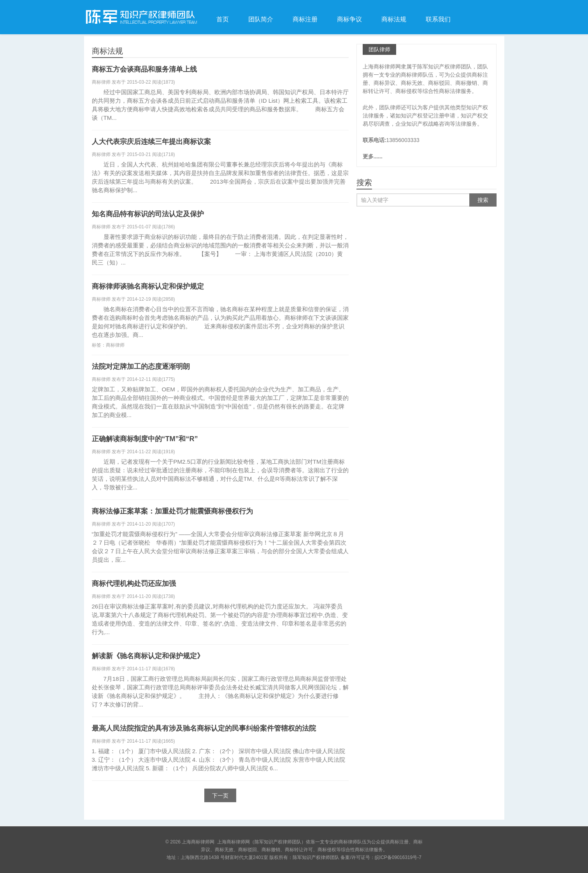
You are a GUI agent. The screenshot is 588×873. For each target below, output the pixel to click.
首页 (223, 19)
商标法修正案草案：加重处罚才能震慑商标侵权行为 (172, 511)
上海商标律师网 (140, 17)
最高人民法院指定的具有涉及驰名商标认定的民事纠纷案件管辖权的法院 (204, 728)
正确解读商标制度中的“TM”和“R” (145, 439)
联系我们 (438, 19)
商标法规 (394, 19)
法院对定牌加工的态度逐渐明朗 (141, 366)
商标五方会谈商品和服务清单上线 (144, 69)
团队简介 (261, 19)
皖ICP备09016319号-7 (398, 857)
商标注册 (305, 19)
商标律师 (115, 345)
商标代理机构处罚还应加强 (134, 584)
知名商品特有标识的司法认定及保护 (148, 214)
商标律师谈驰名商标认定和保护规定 (148, 286)
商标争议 (349, 19)
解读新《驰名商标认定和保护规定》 (148, 656)
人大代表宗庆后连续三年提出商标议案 (151, 142)
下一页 (220, 796)
